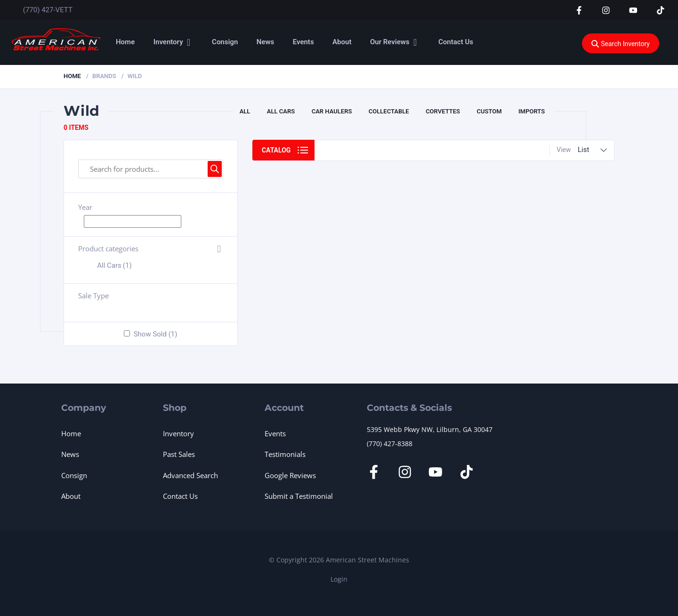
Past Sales (179, 454)
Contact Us (456, 42)
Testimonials (285, 454)
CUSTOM (489, 111)
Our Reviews (390, 42)
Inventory (168, 42)
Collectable (389, 111)
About (342, 42)
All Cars (281, 111)
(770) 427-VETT (48, 10)
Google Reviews (290, 475)
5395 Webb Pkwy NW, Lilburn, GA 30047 (430, 429)
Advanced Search (190, 475)
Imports (532, 111)
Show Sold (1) (156, 334)
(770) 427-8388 (390, 444)
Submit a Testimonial (299, 496)
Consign (225, 42)
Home (125, 42)
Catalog (276, 150)
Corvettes (443, 111)
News (265, 42)
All (245, 111)
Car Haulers (332, 111)
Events (303, 42)
